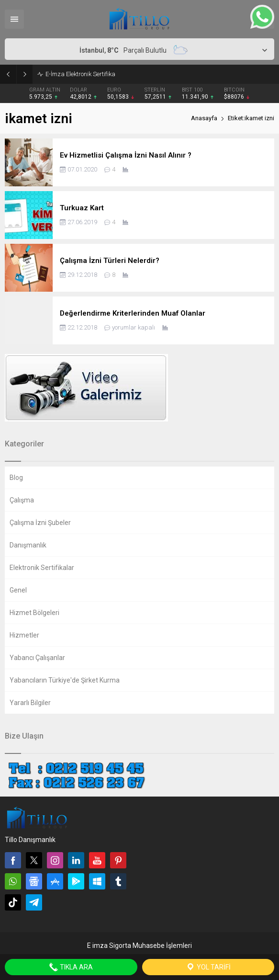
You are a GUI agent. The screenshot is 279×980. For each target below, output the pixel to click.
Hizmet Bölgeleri (34, 613)
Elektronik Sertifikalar (42, 568)
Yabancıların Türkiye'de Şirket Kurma (65, 680)
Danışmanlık (28, 545)
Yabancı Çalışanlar (37, 658)
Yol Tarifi (208, 967)
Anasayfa (204, 118)
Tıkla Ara (71, 967)
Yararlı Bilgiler (30, 703)
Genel (18, 590)
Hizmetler (24, 635)
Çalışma (22, 500)
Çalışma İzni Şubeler (40, 523)
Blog (16, 478)
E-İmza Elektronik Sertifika (80, 74)
